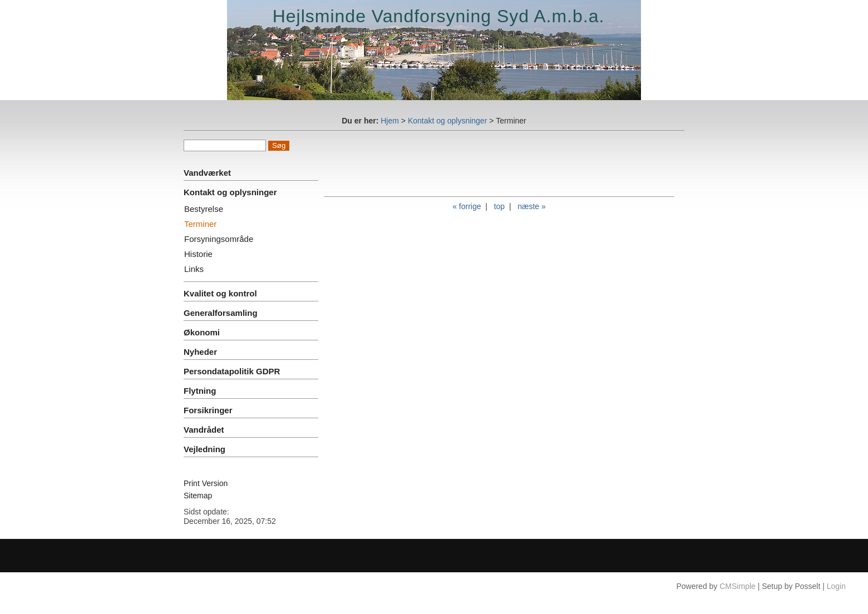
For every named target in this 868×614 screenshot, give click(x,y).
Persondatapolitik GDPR (232, 371)
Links (194, 269)
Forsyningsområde (219, 239)
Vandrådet (204, 430)
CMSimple (738, 586)
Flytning (200, 391)
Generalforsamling (221, 313)
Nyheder (200, 352)
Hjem (390, 121)
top (499, 206)
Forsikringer (208, 410)
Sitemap (198, 496)
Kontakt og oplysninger (447, 121)
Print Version (206, 483)
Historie (198, 254)
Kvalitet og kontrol (220, 293)
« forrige (467, 206)
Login (836, 586)
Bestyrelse (204, 209)
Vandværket (207, 173)
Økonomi (202, 332)
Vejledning (204, 449)
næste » (532, 206)
